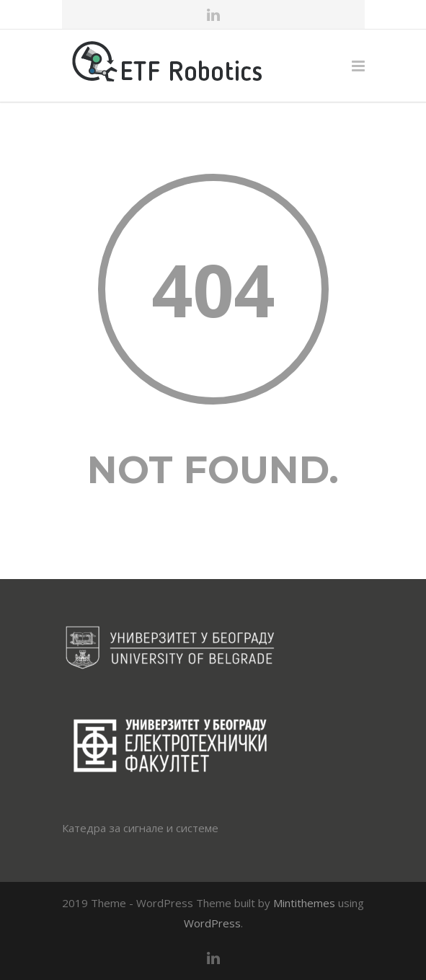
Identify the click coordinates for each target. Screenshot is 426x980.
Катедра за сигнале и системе (140, 828)
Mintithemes (304, 903)
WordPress (212, 923)
